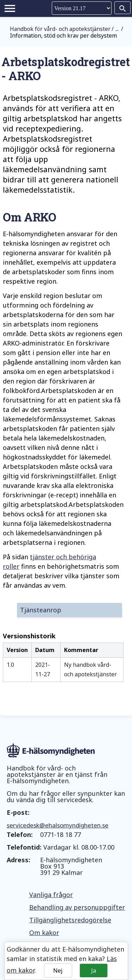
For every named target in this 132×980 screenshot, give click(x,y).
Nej (58, 971)
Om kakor (44, 933)
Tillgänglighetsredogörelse (70, 920)
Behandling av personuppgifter (77, 907)
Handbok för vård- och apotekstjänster (60, 29)
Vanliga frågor (51, 895)
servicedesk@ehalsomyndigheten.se (58, 825)
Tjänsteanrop (41, 610)
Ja (94, 971)
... (117, 29)
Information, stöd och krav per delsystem (63, 36)
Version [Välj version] (82, 8)
